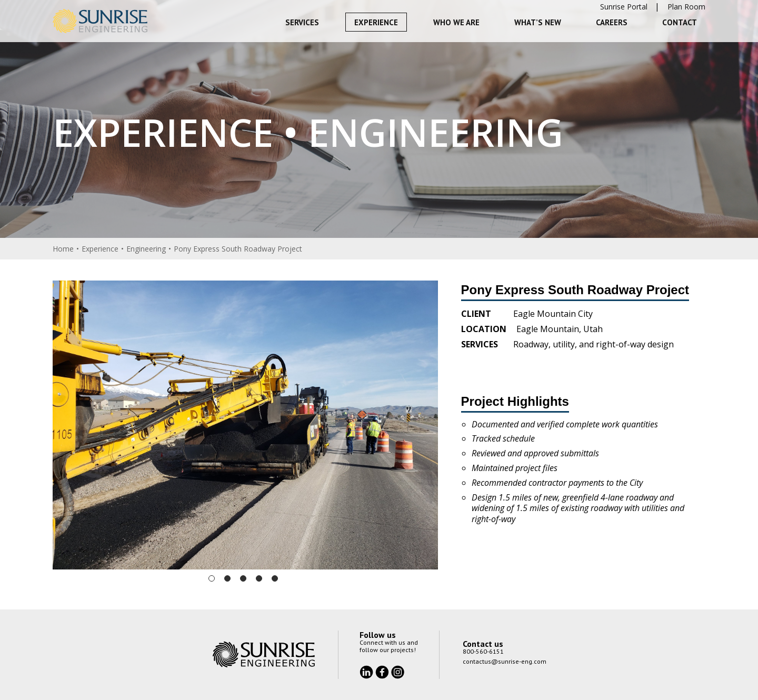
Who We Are (456, 22)
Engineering (146, 249)
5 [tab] (275, 578)
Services (302, 22)
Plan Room (686, 7)
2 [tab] (227, 578)
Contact (680, 22)
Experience (376, 22)
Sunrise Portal (624, 7)
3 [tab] (243, 578)
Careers (612, 22)
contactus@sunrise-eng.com (505, 661)
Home (63, 249)
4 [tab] (259, 578)
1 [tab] (212, 578)
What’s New (538, 22)
